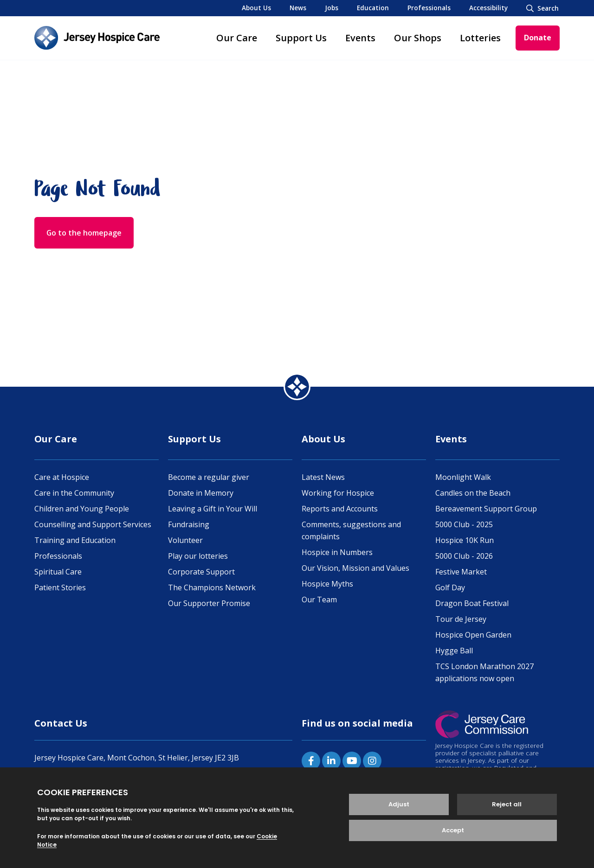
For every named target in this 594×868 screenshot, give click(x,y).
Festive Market (461, 572)
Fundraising (189, 524)
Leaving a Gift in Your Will (213, 509)
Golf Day (450, 587)
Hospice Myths (327, 584)
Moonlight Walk (463, 477)
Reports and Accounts (340, 509)
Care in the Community (74, 493)
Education (373, 8)
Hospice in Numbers (337, 552)
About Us (256, 8)
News (298, 8)
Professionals (429, 8)
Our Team (319, 600)
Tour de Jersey (461, 619)
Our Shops (418, 38)
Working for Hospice (338, 493)
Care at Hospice (62, 477)
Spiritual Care (58, 572)
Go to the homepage (84, 233)
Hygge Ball (454, 651)
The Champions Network (212, 587)
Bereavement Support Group (486, 509)
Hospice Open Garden (473, 635)
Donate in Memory (201, 493)
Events (360, 38)
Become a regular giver (209, 477)
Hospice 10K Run (465, 540)
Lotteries (480, 38)
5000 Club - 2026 (464, 556)
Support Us (301, 38)
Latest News (323, 477)
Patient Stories (60, 587)
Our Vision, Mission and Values (355, 568)
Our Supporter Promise (209, 603)
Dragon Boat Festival (472, 603)
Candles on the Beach (473, 493)
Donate (538, 38)
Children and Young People (82, 509)
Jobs (332, 8)
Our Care (237, 38)
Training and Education (75, 540)
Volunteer (185, 540)
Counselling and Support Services (93, 524)
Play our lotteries (198, 556)
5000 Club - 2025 (464, 524)
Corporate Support (201, 572)
